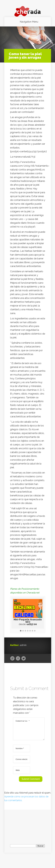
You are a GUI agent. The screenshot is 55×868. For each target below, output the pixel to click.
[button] (21, 631)
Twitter (24, 659)
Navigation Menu (29, 22)
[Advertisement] (28, 828)
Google (12, 659)
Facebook (18, 659)
